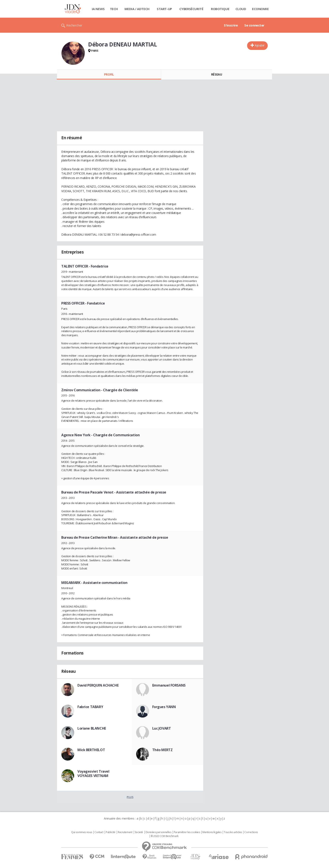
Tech (114, 9)
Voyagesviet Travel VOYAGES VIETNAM (93, 774)
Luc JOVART (162, 728)
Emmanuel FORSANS (169, 685)
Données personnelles (158, 832)
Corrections (251, 832)
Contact (99, 832)
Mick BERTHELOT (91, 750)
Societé (139, 832)
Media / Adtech (137, 9)
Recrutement (125, 832)
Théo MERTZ (162, 750)
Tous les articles (233, 832)
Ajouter (260, 45)
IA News (98, 9)
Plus (130, 797)
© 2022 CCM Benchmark (165, 836)
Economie (260, 9)
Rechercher (74, 25)
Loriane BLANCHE (92, 728)
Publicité (111, 832)
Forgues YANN (164, 707)
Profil (109, 74)
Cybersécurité (191, 9)
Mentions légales (212, 832)
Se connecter (254, 25)
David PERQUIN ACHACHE (98, 685)
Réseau (217, 74)
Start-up (164, 9)
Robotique (220, 9)
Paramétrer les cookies (187, 832)
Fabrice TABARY (90, 707)
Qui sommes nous (82, 832)
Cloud (241, 9)
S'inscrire (231, 25)
